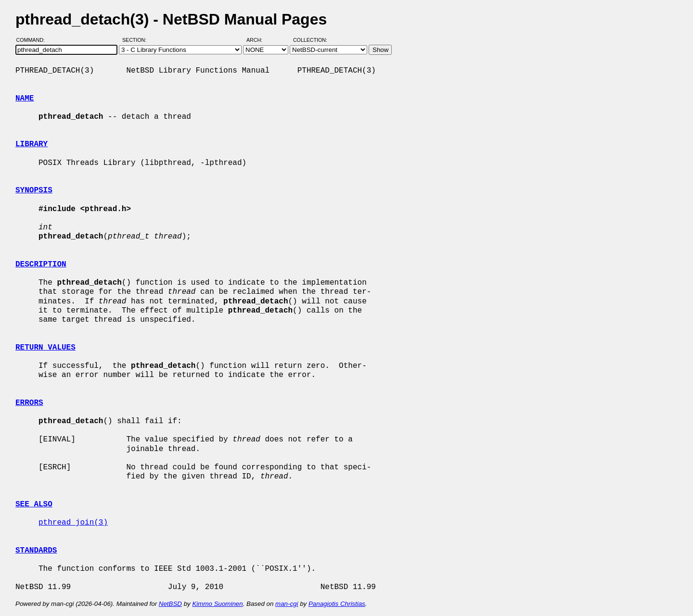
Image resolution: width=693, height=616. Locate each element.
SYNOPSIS (34, 190)
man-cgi (287, 604)
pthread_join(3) (73, 523)
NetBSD (170, 604)
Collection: (310, 40)
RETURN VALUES (45, 348)
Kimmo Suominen (217, 604)
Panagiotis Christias (337, 604)
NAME (25, 99)
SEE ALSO (34, 504)
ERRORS (29, 403)
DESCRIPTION (41, 264)
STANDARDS (36, 551)
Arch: (259, 40)
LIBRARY (32, 144)
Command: (33, 40)
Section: (136, 40)
